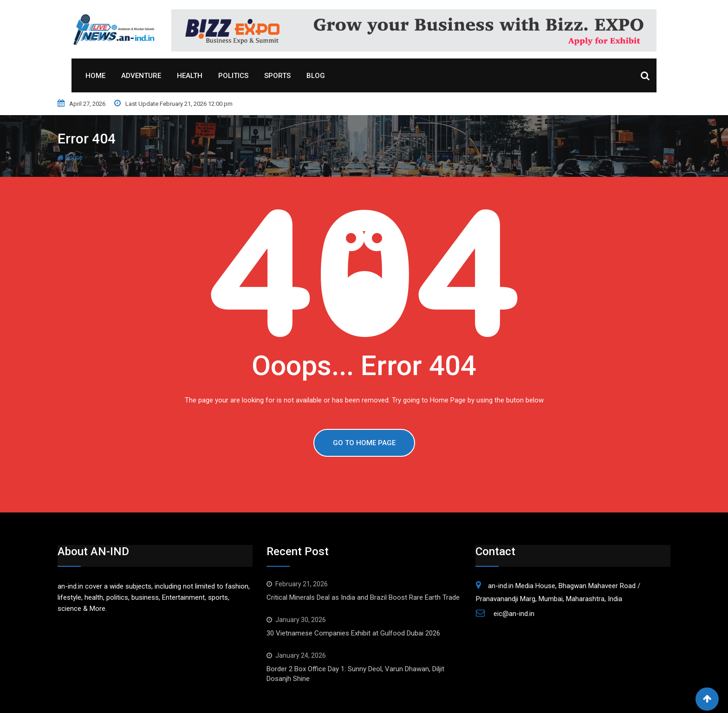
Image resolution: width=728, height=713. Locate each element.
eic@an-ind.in (514, 614)
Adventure (141, 76)
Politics (233, 76)
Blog (316, 76)
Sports (277, 76)
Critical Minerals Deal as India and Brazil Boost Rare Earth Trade (363, 597)
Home (95, 76)
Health (190, 76)
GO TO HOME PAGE (364, 443)
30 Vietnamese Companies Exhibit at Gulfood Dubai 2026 (353, 633)
